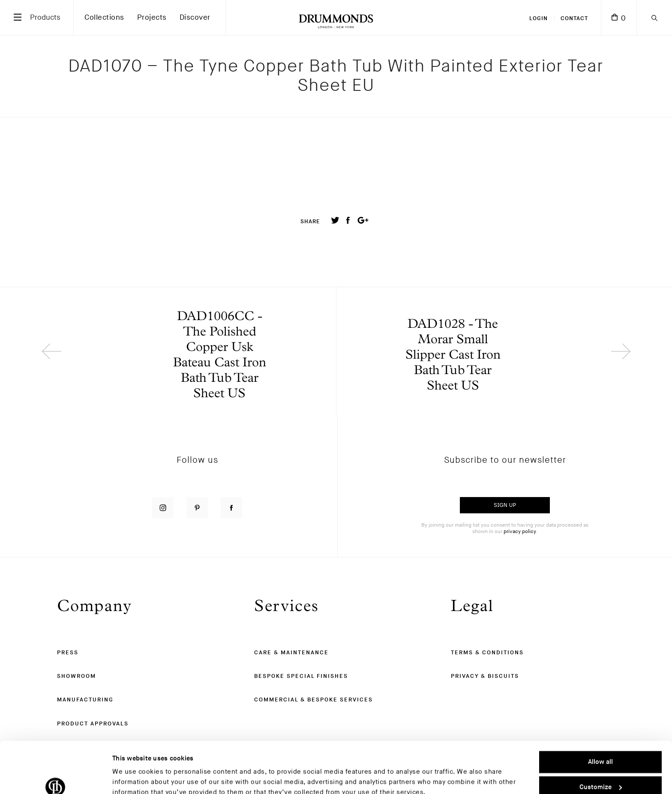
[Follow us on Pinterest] (197, 508)
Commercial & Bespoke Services (313, 700)
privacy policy (520, 532)
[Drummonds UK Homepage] (336, 18)
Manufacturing (85, 700)
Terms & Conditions (487, 653)
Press (68, 653)
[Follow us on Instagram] (163, 508)
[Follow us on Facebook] (231, 508)
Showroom (76, 676)
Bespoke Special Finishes (301, 676)
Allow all (600, 723)
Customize (601, 748)
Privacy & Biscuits (485, 676)
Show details (132, 777)
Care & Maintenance (291, 653)
